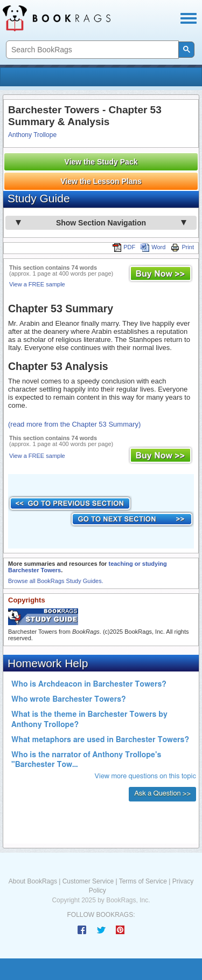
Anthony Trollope (32, 135)
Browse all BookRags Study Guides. (56, 581)
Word (153, 247)
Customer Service (88, 881)
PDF (124, 247)
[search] (91, 50)
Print (182, 247)
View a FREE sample (37, 284)
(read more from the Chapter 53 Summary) (74, 424)
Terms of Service (143, 881)
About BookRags (33, 881)
